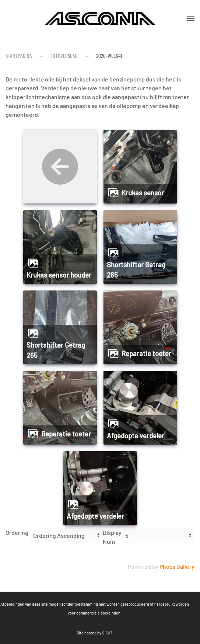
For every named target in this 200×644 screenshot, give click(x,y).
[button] (191, 18)
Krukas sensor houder (59, 275)
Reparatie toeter (146, 354)
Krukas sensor (143, 193)
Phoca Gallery (177, 566)
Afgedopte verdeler (136, 436)
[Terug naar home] (100, 18)
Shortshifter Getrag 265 (136, 270)
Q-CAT (72, 633)
